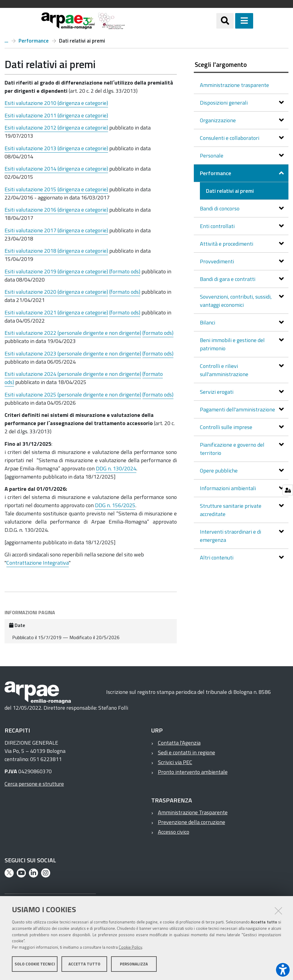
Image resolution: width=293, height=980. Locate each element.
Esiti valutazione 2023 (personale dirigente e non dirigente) (73, 353)
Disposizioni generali (224, 103)
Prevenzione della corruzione (192, 822)
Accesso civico (174, 832)
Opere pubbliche (219, 471)
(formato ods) (125, 271)
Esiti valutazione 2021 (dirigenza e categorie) (56, 312)
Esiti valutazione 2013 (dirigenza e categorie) (56, 148)
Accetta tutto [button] (84, 964)
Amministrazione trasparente (6, 41)
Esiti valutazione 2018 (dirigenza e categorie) (56, 251)
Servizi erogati (217, 392)
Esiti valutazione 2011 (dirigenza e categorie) (56, 115)
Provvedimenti (218, 261)
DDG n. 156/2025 (115, 505)
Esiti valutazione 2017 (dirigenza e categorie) (56, 230)
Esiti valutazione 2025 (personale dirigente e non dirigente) (73, 395)
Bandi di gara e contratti (228, 279)
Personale (212, 156)
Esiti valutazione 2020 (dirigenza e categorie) (56, 292)
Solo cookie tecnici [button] (35, 964)
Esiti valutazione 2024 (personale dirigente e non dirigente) (73, 374)
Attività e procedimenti (227, 244)
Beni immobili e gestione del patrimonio (232, 344)
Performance (34, 41)
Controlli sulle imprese (227, 427)
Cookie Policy (130, 947)
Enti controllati (218, 226)
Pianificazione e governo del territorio (232, 449)
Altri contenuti (217, 558)
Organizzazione (218, 120)
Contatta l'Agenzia (179, 743)
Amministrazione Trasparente (193, 812)
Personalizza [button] (134, 964)
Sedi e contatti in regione (187, 752)
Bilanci (208, 322)
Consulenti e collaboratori (230, 138)
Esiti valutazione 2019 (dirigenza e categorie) (57, 271)
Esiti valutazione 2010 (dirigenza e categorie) (56, 103)
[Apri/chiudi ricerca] (233, 21)
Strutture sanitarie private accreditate (231, 510)
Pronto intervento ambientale (193, 772)
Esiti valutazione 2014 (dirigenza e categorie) (56, 169)
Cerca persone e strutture (34, 784)
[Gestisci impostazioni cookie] (288, 490)
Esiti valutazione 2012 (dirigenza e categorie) (56, 128)
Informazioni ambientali (228, 488)
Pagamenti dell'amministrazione (238, 409)
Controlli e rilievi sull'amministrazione (225, 370)
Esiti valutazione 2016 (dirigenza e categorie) (56, 210)
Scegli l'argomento (221, 64)
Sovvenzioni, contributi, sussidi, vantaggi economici (236, 301)
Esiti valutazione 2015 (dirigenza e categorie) (56, 189)
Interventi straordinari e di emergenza (230, 536)
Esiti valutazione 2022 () (73, 333)
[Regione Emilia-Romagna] (171, 21)
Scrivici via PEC (175, 762)
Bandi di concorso (220, 208)
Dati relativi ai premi (230, 191)
